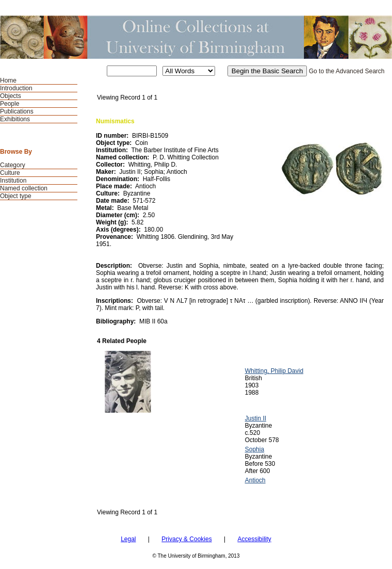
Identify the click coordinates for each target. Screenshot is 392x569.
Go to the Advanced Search (347, 71)
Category (13, 165)
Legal (128, 539)
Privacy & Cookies (186, 539)
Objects (11, 96)
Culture (10, 173)
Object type (16, 196)
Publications (17, 111)
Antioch (255, 480)
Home (8, 80)
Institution (13, 181)
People (10, 104)
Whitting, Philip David (274, 371)
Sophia (255, 449)
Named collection (24, 188)
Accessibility (254, 539)
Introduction (16, 88)
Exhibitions (15, 119)
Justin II (256, 418)
